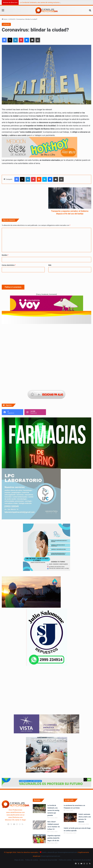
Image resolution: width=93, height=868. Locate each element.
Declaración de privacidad (48, 860)
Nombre (5, 255)
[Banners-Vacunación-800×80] (46, 786)
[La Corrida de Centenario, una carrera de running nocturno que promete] (39, 809)
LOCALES (12, 19)
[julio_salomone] (47, 665)
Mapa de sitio (19, 860)
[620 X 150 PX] (47, 304)
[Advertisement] (46, 337)
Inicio (4, 19)
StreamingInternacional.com (51, 856)
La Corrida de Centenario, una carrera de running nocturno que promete (44, 2)
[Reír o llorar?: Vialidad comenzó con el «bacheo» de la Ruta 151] (39, 825)
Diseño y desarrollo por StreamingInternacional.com (59, 852)
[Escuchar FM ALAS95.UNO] (46, 394)
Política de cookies (32, 860)
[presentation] (20, 278)
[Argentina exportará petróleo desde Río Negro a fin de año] (39, 839)
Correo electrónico (9, 265)
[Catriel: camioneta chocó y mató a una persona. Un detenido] (70, 817)
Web (50, 265)
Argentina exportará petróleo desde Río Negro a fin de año (54, 838)
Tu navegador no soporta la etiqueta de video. (46, 693)
